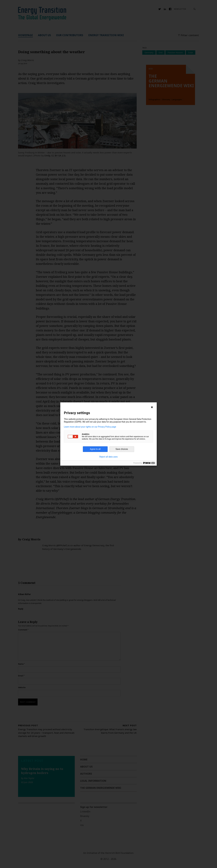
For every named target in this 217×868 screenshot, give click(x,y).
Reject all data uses (109, 457)
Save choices (122, 449)
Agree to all (95, 449)
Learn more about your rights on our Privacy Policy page (90, 427)
